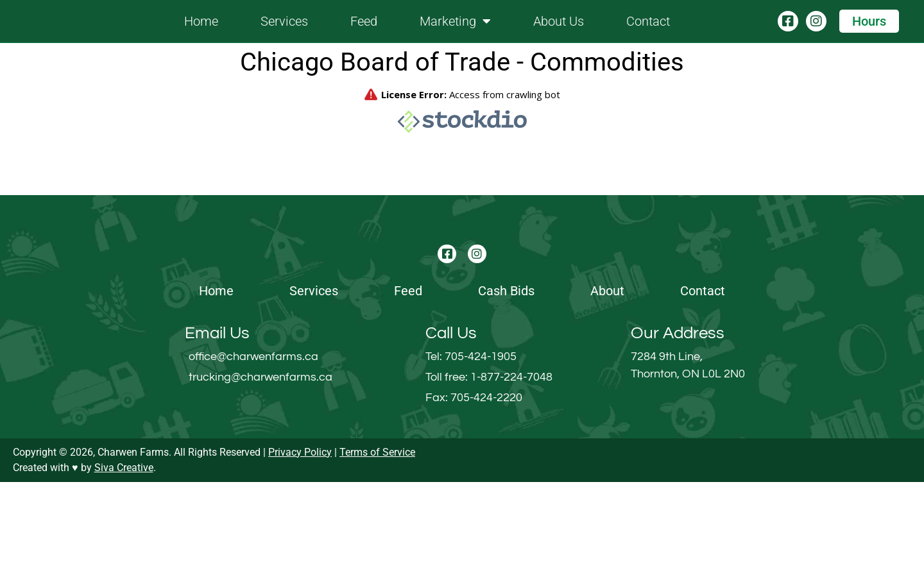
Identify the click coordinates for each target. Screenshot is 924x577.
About (607, 386)
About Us (559, 35)
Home (201, 35)
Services (284, 35)
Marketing (455, 35)
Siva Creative (124, 563)
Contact (648, 35)
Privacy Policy (300, 547)
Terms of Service (377, 547)
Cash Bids (506, 386)
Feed (364, 35)
